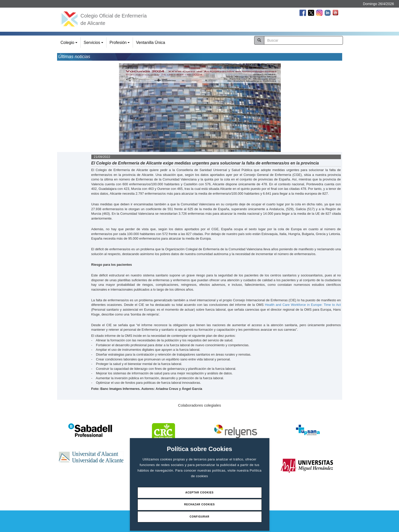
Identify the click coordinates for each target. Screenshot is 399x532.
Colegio (70, 44)
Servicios (94, 44)
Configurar (200, 517)
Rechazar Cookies (199, 504)
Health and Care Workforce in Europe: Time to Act (303, 305)
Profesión (120, 44)
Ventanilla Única (151, 43)
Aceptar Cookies (200, 493)
